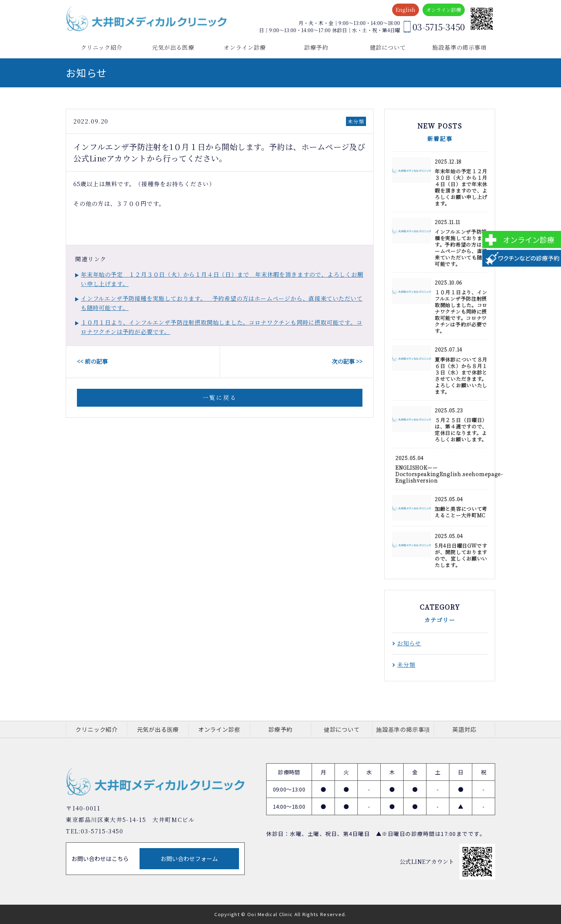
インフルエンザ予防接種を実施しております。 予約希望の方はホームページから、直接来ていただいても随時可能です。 (222, 303)
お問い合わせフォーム (189, 858)
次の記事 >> (347, 361)
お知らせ (409, 643)
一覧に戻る (220, 398)
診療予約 (316, 47)
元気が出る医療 (173, 47)
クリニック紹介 (102, 47)
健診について (388, 47)
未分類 (356, 121)
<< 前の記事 (92, 361)
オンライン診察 (219, 729)
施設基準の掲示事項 (459, 47)
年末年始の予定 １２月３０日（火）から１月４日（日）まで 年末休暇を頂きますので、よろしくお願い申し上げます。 (222, 279)
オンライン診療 (444, 10)
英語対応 (464, 729)
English (406, 10)
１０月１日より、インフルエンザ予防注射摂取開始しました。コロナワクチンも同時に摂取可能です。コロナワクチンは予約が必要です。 (222, 327)
